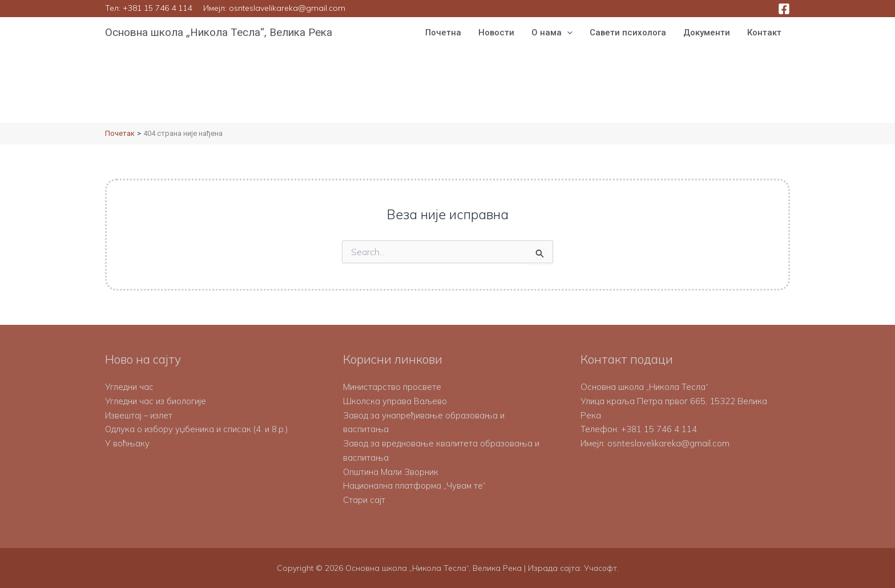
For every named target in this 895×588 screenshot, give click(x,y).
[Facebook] (784, 9)
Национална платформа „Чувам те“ (415, 486)
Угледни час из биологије (156, 401)
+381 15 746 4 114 (157, 8)
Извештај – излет (140, 415)
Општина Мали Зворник (391, 472)
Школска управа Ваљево (395, 401)
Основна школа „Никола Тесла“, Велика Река (219, 32)
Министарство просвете (392, 387)
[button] (567, 33)
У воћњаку (127, 443)
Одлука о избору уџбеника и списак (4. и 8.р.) (197, 429)
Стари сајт (364, 500)
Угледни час (129, 387)
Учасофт (600, 568)
